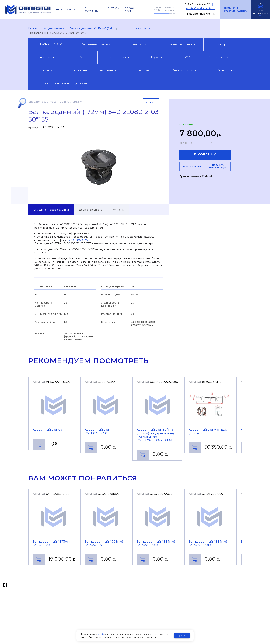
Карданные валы (54, 28)
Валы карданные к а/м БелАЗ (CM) (91, 28)
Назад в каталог (144, 28)
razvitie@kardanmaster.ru (201, 8)
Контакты (118, 210)
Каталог (33, 28)
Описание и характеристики (51, 210)
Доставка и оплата (91, 210)
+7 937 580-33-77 (196, 4)
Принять (182, 636)
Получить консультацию (235, 9)
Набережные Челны (201, 14)
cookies (101, 634)
